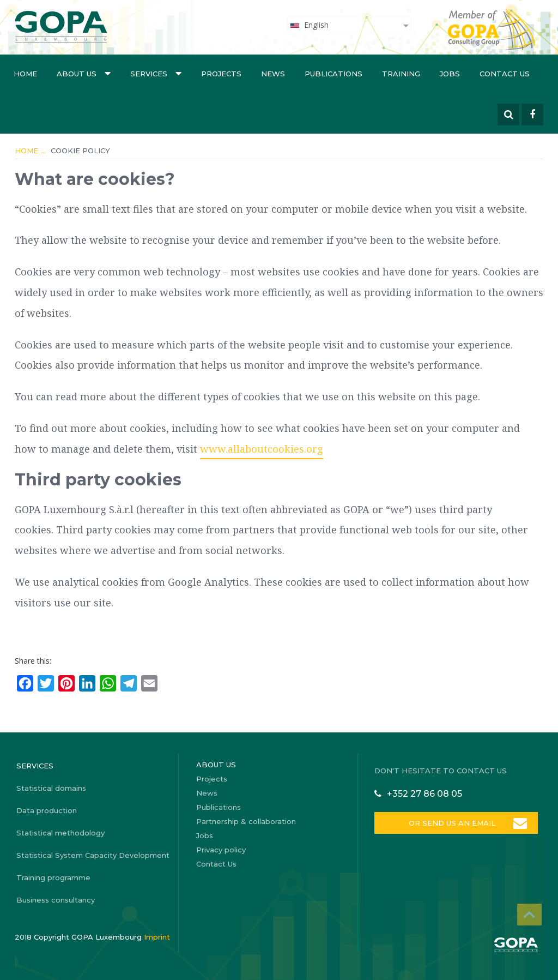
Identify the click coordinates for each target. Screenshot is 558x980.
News (273, 74)
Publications (333, 74)
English (309, 25)
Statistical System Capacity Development (93, 855)
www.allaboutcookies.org (262, 449)
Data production (47, 810)
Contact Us (505, 74)
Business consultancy (56, 900)
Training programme (53, 877)
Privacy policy (221, 850)
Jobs (450, 74)
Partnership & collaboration (246, 821)
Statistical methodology (60, 833)
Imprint (157, 937)
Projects (221, 74)
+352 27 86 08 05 (424, 794)
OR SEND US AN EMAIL (452, 823)
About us (84, 73)
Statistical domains (51, 788)
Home (25, 74)
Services (156, 73)
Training (401, 74)
